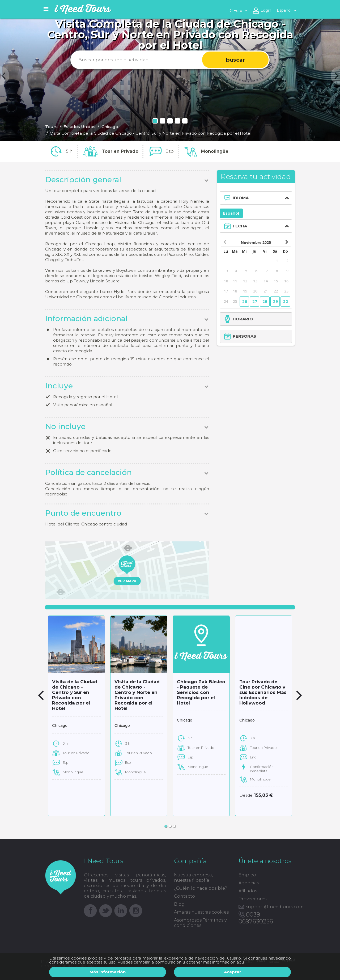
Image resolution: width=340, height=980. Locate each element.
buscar (235, 60)
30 (286, 302)
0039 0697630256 (256, 918)
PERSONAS (244, 336)
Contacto (184, 896)
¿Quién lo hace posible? (201, 888)
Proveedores (252, 899)
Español (231, 213)
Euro (238, 11)
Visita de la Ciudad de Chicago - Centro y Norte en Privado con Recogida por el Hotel (137, 695)
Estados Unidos (79, 127)
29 (275, 302)
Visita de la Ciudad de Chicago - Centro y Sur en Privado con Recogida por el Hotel (75, 695)
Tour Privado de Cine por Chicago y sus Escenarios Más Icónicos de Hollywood (263, 692)
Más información (108, 972)
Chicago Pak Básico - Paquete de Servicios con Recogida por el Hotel (201, 692)
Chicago (110, 127)
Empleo (247, 875)
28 (265, 302)
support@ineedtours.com (275, 907)
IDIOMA (241, 198)
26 (245, 302)
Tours (51, 127)
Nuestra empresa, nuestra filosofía (193, 878)
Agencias (249, 883)
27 (255, 302)
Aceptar (233, 972)
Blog (179, 904)
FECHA (240, 226)
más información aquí (224, 962)
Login (266, 10)
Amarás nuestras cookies (201, 912)
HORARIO (243, 319)
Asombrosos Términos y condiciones (200, 923)
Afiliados (248, 891)
